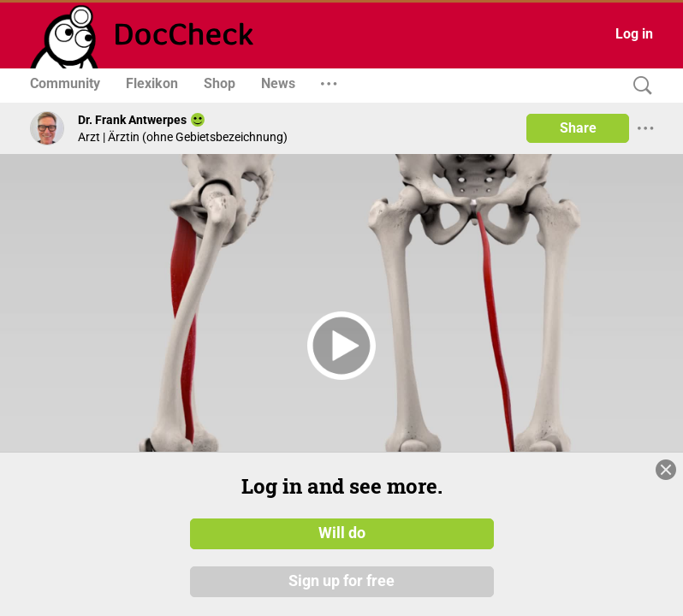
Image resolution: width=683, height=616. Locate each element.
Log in (634, 34)
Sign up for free (341, 581)
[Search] (638, 86)
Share (578, 128)
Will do (342, 533)
